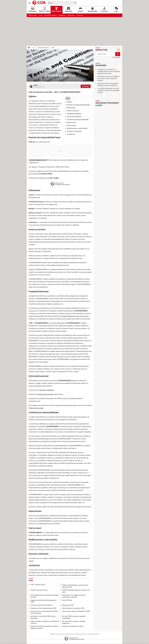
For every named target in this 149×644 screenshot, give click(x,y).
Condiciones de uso (69, 634)
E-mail (41, 15)
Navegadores (62, 15)
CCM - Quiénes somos (38, 585)
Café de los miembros (47, 390)
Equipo (61, 634)
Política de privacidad (81, 634)
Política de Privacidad (36, 408)
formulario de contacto (45, 394)
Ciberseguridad (92, 10)
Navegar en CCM (68, 605)
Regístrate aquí (54, 634)
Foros (116, 10)
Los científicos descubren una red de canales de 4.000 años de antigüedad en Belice (108, 90)
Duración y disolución (74, 131)
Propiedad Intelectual (74, 114)
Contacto (90, 634)
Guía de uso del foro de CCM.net (41, 605)
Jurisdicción (71, 134)
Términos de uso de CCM (39, 590)
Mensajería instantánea (50, 15)
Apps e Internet (57, 10)
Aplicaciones (71, 15)
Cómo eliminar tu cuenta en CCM (73, 608)
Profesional (80, 15)
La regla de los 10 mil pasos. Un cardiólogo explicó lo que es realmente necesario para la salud (109, 71)
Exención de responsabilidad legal (78, 105)
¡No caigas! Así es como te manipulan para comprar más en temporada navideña (108, 78)
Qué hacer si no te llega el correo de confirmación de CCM (74, 596)
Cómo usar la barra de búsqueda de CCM (76, 611)
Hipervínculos (71, 122)
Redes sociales (33, 15)
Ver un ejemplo (116, 57)
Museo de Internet (43, 48)
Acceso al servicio (73, 111)
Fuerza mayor (71, 125)
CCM (52, 48)
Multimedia (69, 10)
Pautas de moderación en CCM (72, 626)
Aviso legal (96, 634)
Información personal (74, 117)
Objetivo (70, 102)
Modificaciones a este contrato (77, 128)
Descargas (104, 10)
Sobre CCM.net (67, 600)
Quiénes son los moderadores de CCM (43, 608)
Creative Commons (68, 316)
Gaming (80, 10)
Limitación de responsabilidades (78, 120)
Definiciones (71, 108)
